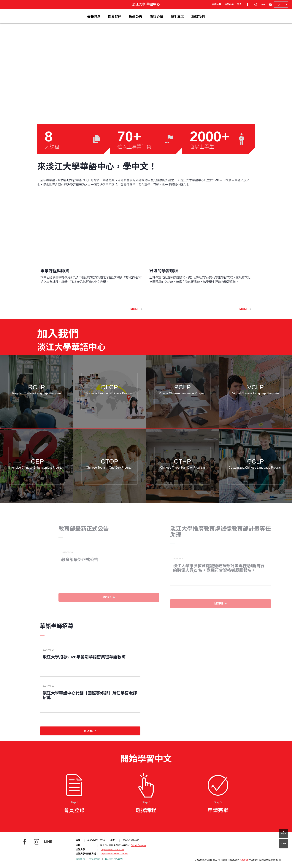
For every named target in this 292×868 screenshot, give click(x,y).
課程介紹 (156, 17)
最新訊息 (94, 17)
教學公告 (136, 17)
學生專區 (177, 17)
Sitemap (244, 860)
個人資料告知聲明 (114, 859)
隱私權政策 (95, 859)
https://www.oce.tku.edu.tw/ (114, 854)
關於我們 (115, 17)
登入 (239, 4)
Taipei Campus (138, 845)
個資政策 (80, 859)
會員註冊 (216, 4)
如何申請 (229, 4)
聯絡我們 (198, 17)
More (137, 309)
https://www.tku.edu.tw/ (112, 850)
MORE (109, 597)
